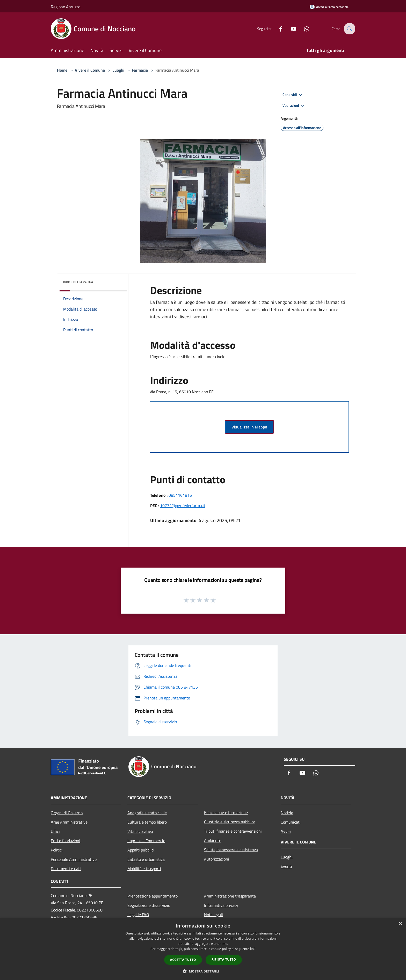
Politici (57, 850)
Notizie (287, 813)
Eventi (286, 866)
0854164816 (180, 495)
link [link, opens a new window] (253, 949)
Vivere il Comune (90, 70)
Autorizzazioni (217, 859)
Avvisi (286, 831)
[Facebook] (277, 29)
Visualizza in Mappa (249, 427)
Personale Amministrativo (74, 859)
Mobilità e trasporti (144, 869)
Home (62, 70)
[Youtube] (290, 29)
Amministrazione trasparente (230, 896)
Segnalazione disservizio (149, 905)
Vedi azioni (294, 106)
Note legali (213, 915)
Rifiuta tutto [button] (224, 959)
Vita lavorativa (140, 831)
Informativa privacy (221, 905)
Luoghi (118, 70)
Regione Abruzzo (66, 7)
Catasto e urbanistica (146, 859)
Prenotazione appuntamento (153, 896)
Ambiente (213, 840)
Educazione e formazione (226, 812)
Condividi (293, 95)
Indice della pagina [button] (78, 282)
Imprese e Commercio (146, 841)
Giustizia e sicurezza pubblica (230, 822)
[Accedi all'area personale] (329, 7)
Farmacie (140, 70)
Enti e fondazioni (66, 841)
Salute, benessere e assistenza (231, 850)
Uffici (55, 831)
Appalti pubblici (141, 850)
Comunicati (291, 822)
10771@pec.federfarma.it (183, 506)
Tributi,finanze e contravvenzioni (233, 831)
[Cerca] (349, 29)
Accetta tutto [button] (183, 960)
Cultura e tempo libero (147, 822)
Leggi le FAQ (138, 915)
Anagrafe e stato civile (147, 813)
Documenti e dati (66, 869)
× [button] (400, 924)
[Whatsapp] (303, 29)
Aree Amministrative (69, 822)
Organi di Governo (67, 813)
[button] (203, 971)
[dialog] (203, 949)
